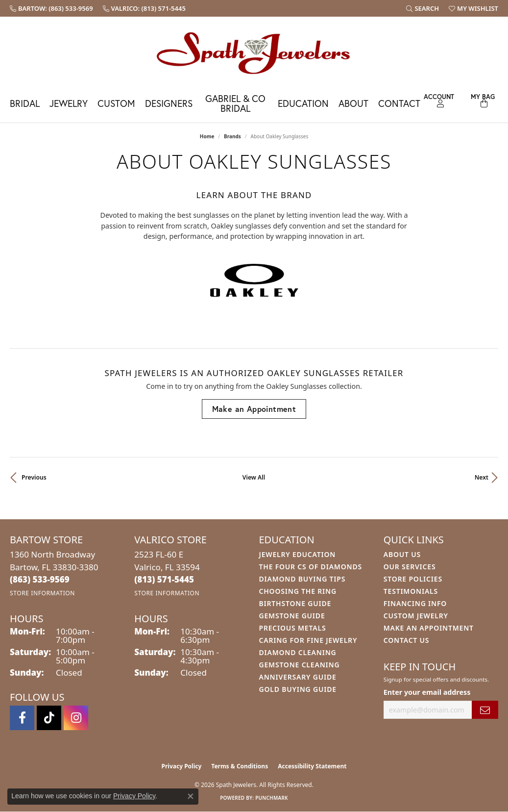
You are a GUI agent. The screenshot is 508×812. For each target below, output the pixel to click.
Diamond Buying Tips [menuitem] (302, 579)
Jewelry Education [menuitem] (298, 554)
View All (254, 477)
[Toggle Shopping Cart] (483, 100)
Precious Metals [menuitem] (293, 628)
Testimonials (411, 591)
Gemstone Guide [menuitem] (292, 616)
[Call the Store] (40, 579)
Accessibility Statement (312, 766)
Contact (399, 103)
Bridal (25, 103)
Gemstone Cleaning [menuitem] (300, 665)
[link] (51, 8)
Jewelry (69, 103)
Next (482, 477)
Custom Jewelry (416, 616)
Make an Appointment (254, 409)
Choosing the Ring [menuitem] (298, 591)
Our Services (410, 567)
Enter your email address (427, 692)
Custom (116, 103)
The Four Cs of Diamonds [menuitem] (311, 567)
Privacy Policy (182, 766)
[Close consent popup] (191, 796)
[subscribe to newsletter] (485, 710)
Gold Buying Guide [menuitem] (298, 689)
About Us (402, 554)
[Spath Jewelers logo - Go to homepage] (254, 53)
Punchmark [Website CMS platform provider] (272, 798)
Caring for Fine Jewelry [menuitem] (308, 640)
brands (232, 136)
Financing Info (415, 603)
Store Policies (413, 579)
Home (207, 136)
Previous (34, 477)
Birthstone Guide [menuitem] (295, 603)
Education (303, 103)
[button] (423, 8)
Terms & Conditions (240, 766)
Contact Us (407, 640)
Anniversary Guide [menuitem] (298, 677)
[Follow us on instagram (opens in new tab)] (76, 718)
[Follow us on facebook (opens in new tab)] (22, 718)
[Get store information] (42, 593)
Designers (169, 103)
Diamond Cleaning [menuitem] (298, 652)
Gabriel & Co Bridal (235, 103)
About (353, 103)
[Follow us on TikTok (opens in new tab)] (49, 718)
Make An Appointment (429, 628)
